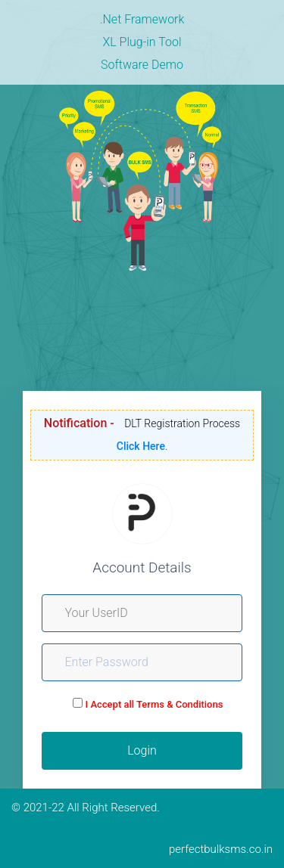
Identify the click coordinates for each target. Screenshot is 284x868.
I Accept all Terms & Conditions (154, 704)
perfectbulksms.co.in (221, 849)
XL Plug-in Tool (142, 42)
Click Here (141, 446)
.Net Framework (142, 19)
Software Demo (142, 65)
